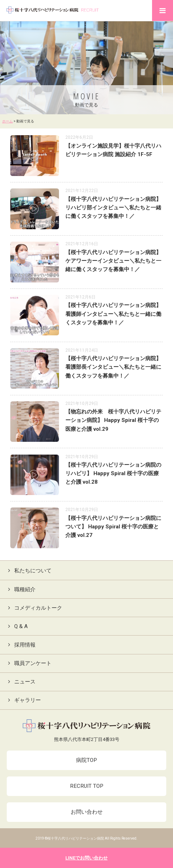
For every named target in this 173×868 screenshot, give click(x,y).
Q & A (17, 626)
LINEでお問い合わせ (86, 858)
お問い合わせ (87, 812)
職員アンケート (28, 663)
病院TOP (86, 760)
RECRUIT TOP (87, 786)
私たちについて (28, 571)
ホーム (7, 121)
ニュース (20, 682)
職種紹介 (20, 589)
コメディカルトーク (34, 608)
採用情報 (20, 645)
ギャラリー (23, 700)
